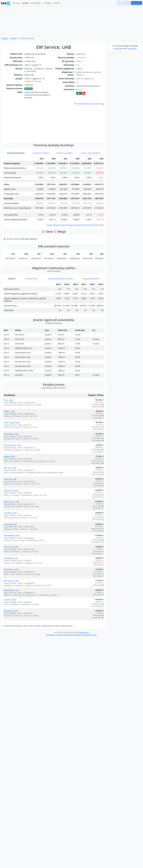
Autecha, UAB (10, 627)
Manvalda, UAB (10, 552)
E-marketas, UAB (11, 597)
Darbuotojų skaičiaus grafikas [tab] (60, 306)
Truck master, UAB (12, 450)
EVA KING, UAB (10, 540)
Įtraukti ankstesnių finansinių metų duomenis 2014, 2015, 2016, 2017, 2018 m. (76, 252)
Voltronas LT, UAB (11, 529)
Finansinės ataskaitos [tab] (16, 180)
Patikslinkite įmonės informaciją (89, 104)
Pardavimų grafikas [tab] (65, 180)
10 (77, 82)
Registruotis (137, 3)
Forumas (17, 3)
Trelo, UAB (8, 427)
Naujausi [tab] (12, 306)
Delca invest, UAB (11, 618)
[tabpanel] (54, 219)
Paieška (57, 3)
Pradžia (5, 38)
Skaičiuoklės (36, 3)
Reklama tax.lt (84, 660)
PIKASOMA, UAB (11, 586)
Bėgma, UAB (9, 484)
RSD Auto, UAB (10, 495)
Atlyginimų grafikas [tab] (91, 306)
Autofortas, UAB (11, 638)
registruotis (132, 48)
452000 (27, 92)
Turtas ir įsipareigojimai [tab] (91, 180)
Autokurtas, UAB (11, 518)
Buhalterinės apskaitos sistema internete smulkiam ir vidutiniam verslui (71, 662)
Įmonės (25, 3)
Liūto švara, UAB (11, 574)
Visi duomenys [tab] (32, 306)
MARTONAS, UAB (11, 461)
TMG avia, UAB (10, 506)
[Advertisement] (54, 150)
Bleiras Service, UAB (12, 473)
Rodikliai (48, 3)
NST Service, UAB (11, 608)
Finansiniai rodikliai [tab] (41, 180)
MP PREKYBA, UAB (12, 563)
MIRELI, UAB (9, 439)
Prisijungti (126, 3)
